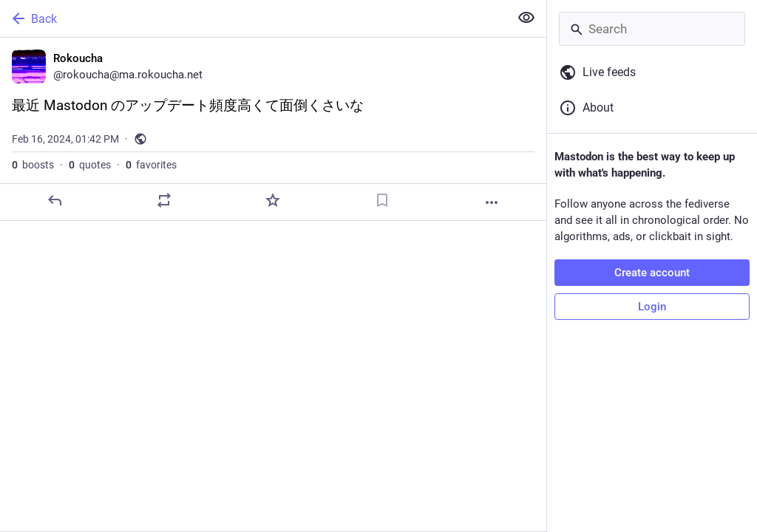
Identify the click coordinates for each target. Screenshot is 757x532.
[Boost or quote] (164, 200)
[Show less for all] (526, 18)
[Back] (253, 18)
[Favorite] (273, 200)
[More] (492, 202)
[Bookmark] (382, 200)
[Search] (652, 29)
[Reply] (55, 200)
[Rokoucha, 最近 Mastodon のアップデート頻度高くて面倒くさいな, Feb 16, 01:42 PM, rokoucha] (273, 129)
